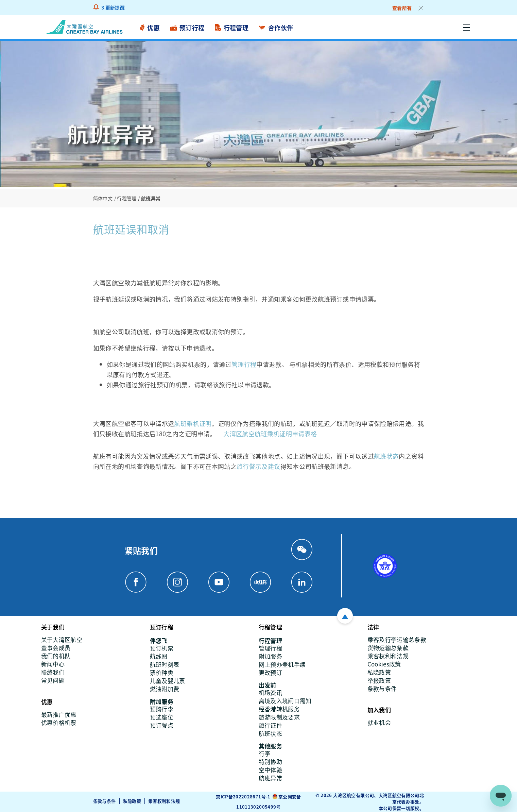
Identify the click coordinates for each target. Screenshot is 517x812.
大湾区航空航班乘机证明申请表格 (270, 434)
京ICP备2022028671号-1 (243, 797)
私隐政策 (132, 801)
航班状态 (386, 456)
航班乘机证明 (193, 423)
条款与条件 (105, 801)
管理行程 (244, 364)
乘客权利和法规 (164, 801)
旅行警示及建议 (258, 466)
